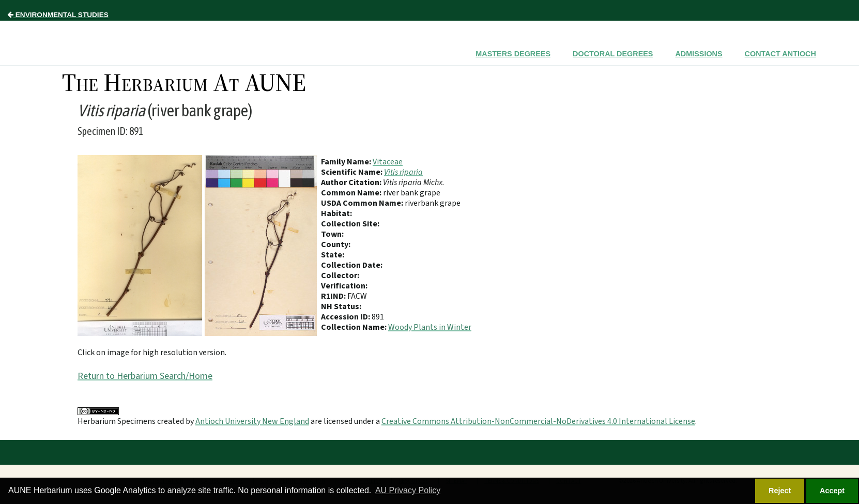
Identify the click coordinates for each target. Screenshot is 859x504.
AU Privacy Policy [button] (408, 490)
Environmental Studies (58, 15)
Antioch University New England (252, 421)
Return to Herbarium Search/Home (145, 376)
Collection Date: (352, 265)
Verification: (344, 286)
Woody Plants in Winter (430, 327)
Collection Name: (355, 327)
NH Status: (341, 307)
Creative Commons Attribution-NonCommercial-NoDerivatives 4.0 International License (538, 421)
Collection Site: (350, 224)
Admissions (699, 54)
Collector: (340, 276)
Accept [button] (832, 491)
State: (333, 255)
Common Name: (352, 193)
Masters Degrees (513, 54)
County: (336, 245)
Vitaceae (388, 162)
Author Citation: (352, 182)
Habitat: (336, 213)
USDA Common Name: (363, 203)
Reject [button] (780, 491)
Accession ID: (346, 317)
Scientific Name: (352, 172)
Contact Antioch (780, 54)
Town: (332, 234)
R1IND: (334, 296)
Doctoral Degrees (613, 54)
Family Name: (347, 162)
